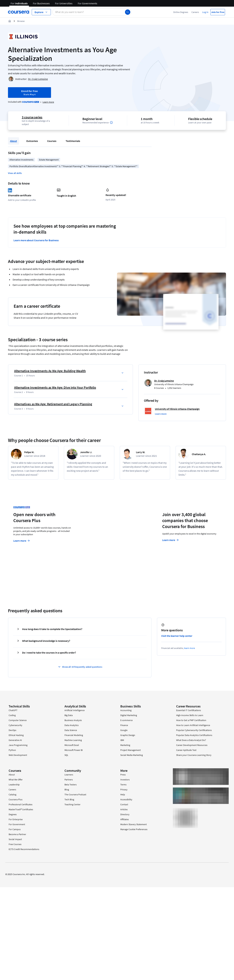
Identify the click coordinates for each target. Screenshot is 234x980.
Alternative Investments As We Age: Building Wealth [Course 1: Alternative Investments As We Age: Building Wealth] (50, 371)
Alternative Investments (21, 160)
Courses (52, 141)
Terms (123, 785)
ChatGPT (13, 710)
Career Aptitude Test (186, 750)
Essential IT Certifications (189, 710)
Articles (124, 809)
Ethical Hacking (16, 735)
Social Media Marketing (132, 755)
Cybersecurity (15, 725)
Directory (125, 814)
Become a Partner (17, 834)
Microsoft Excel (72, 745)
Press (123, 775)
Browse (21, 21)
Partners (69, 780)
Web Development (18, 755)
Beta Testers (71, 785)
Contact (124, 804)
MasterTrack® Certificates (21, 809)
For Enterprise (16, 819)
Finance (124, 725)
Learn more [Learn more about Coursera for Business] (171, 540)
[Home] (10, 21)
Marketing (125, 745)
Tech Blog (69, 799)
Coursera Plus (16, 799)
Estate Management (49, 160)
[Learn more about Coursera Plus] (48, 102)
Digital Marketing (129, 715)
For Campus (15, 829)
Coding (12, 715)
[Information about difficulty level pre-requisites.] (111, 123)
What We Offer (16, 780)
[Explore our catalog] (41, 12)
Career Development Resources (192, 745)
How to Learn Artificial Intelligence (193, 725)
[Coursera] (19, 12)
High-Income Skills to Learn (190, 715)
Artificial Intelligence (75, 710)
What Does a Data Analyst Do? (191, 740)
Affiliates (125, 819)
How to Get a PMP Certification (191, 720)
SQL (66, 755)
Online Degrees (181, 12)
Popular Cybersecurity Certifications (194, 730)
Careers (195, 12)
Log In (205, 12)
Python (12, 750)
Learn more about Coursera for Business (36, 240)
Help (123, 794)
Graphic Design (128, 735)
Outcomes (32, 141)
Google (124, 730)
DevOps (12, 730)
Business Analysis (73, 720)
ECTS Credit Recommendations (24, 849)
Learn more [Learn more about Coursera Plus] (22, 541)
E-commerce (126, 720)
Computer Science (18, 720)
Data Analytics (72, 725)
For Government (17, 824)
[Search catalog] (92, 12)
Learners (69, 775)
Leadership (14, 785)
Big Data (69, 715)
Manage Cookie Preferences (134, 829)
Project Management (131, 750)
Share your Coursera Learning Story (194, 755)
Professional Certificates (21, 804)
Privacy (124, 790)
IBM (122, 740)
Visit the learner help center (177, 636)
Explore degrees (99, 534)
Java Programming (18, 745)
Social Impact (15, 839)
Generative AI (15, 740)
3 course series (32, 117)
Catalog (12, 794)
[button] (15, 173)
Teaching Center (72, 804)
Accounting (126, 710)
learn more (189, 648)
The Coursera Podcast (75, 794)
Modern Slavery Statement (134, 824)
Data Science (71, 730)
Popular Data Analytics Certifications (194, 735)
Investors (125, 780)
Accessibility (126, 799)
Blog (67, 790)
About (13, 141)
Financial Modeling (74, 735)
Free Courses (15, 844)
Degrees (13, 814)
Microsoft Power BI (74, 750)
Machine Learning (73, 740)
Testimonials (73, 141)
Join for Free (218, 12)
